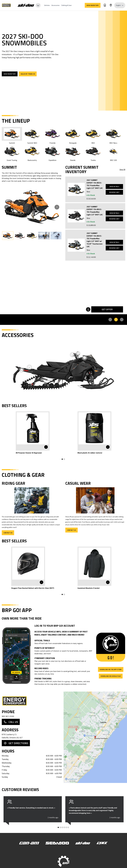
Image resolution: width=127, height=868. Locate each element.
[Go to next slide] (57, 207)
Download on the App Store (111, 669)
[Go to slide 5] (66, 827)
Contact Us (8, 533)
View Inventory (93, 5)
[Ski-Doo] (83, 843)
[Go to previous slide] (7, 207)
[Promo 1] (110, 320)
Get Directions (16, 743)
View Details (114, 186)
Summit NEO (32, 136)
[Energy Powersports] (8, 5)
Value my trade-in (28, 74)
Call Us (11, 722)
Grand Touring (12, 153)
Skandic (73, 153)
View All (122, 169)
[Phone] (105, 6)
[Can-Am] (29, 843)
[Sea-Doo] (57, 843)
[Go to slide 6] (68, 827)
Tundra (93, 153)
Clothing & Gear (66, 5)
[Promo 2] (116, 320)
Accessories (56, 5)
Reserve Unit (114, 192)
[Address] (111, 6)
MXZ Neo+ (113, 136)
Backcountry (32, 153)
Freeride (53, 136)
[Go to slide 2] (64, 459)
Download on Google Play (111, 676)
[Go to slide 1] (62, 459)
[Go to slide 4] (64, 827)
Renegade (73, 136)
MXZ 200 (113, 153)
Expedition (53, 153)
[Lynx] (102, 843)
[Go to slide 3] (62, 827)
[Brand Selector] (29, 5)
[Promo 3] (122, 320)
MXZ (93, 136)
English (120, 5)
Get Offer (107, 309)
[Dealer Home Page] (32, 701)
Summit (12, 136)
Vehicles (47, 5)
